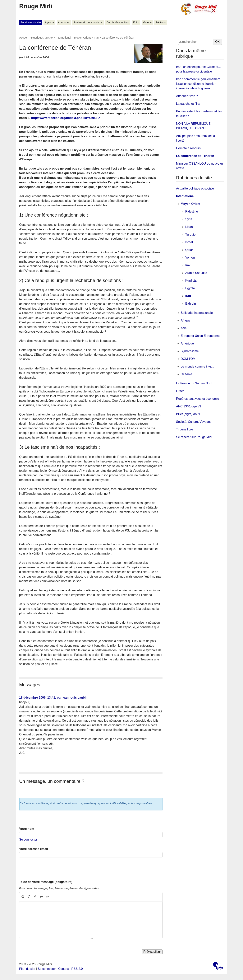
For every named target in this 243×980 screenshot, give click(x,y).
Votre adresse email (34, 849)
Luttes (180, 391)
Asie (184, 328)
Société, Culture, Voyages (194, 422)
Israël (189, 242)
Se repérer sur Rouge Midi (194, 437)
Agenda (49, 22)
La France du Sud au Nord (194, 383)
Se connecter (28, 839)
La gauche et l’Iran (189, 104)
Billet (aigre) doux (188, 414)
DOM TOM (188, 359)
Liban (189, 227)
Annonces (64, 22)
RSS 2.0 (77, 969)
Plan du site (27, 969)
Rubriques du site (31, 22)
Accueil (24, 38)
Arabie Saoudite (196, 273)
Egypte (190, 288)
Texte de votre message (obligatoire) (46, 882)
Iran (96, 38)
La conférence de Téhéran (195, 156)
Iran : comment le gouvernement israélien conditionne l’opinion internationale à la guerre (198, 84)
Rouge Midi (36, 6)
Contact (64, 969)
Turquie (190, 234)
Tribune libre (185, 429)
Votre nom (27, 829)
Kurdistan (192, 281)
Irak (188, 265)
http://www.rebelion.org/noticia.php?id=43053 (64, 118)
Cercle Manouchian (118, 22)
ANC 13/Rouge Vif (189, 406)
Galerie (147, 22)
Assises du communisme (88, 22)
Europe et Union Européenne (201, 336)
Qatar (189, 250)
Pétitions (161, 22)
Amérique (187, 343)
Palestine (192, 211)
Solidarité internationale (197, 313)
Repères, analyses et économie (198, 399)
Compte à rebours (188, 148)
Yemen (190, 258)
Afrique (186, 320)
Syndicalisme (190, 351)
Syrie (189, 219)
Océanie (186, 374)
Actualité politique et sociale (195, 188)
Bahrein (191, 304)
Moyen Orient (82, 38)
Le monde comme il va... (197, 366)
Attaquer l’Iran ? (187, 96)
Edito (136, 22)
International (63, 38)
